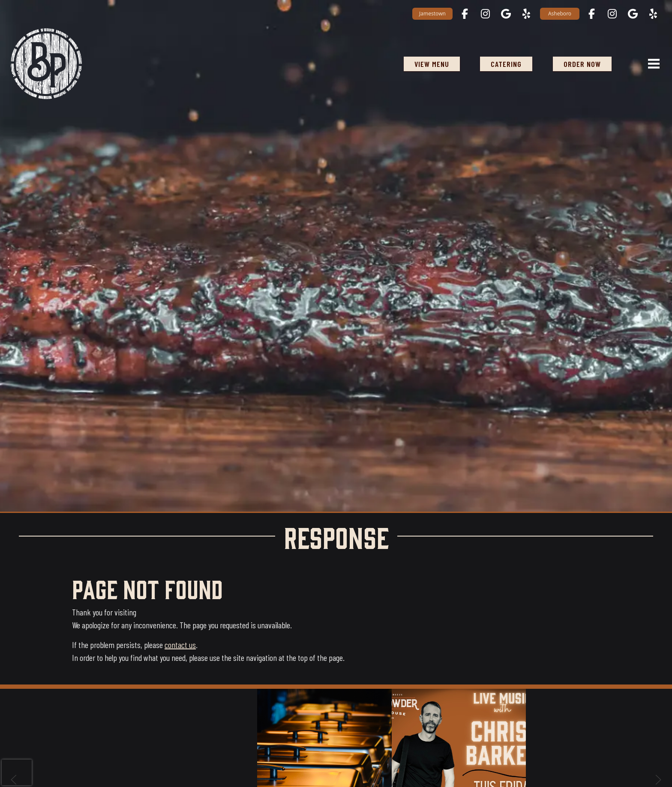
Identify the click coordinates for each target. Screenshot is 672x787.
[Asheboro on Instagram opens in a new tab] (612, 14)
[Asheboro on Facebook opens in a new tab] (591, 14)
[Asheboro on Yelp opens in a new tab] (653, 14)
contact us (180, 645)
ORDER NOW (582, 64)
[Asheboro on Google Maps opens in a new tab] (633, 14)
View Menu (432, 64)
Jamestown (432, 14)
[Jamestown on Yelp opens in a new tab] (526, 14)
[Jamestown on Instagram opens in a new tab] (485, 14)
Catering (506, 64)
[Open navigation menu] (650, 64)
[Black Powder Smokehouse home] (46, 64)
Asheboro (560, 14)
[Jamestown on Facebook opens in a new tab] (465, 14)
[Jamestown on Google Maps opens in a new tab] (506, 14)
